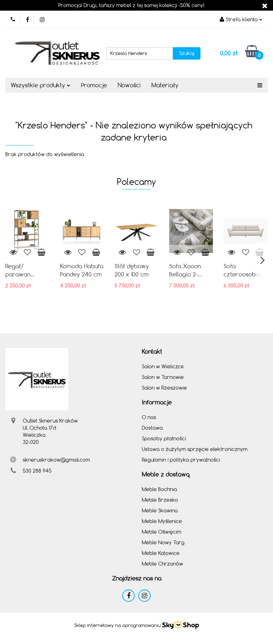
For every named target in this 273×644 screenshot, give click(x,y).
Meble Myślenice (162, 521)
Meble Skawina (160, 510)
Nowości (129, 85)
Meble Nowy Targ (163, 542)
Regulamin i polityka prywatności (181, 460)
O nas (149, 417)
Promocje (94, 85)
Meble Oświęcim (162, 532)
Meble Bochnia (159, 489)
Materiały (165, 85)
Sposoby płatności (164, 438)
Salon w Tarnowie (163, 377)
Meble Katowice (161, 553)
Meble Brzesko (160, 500)
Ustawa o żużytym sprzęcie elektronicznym (195, 449)
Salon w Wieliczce (163, 366)
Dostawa (152, 428)
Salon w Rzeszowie (164, 388)
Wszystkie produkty (41, 85)
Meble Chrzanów (162, 564)
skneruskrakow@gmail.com (56, 460)
